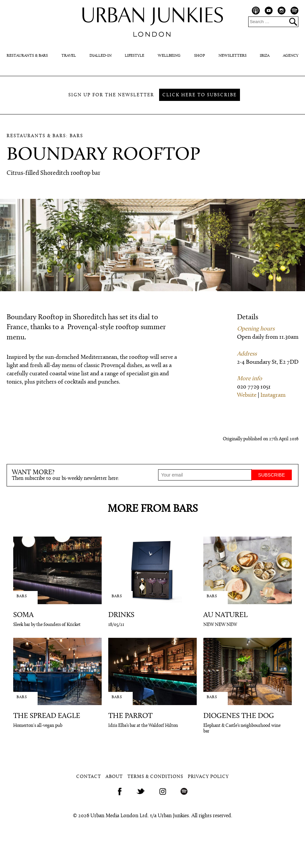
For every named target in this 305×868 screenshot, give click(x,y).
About (114, 777)
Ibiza (265, 56)
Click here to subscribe (200, 95)
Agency (291, 56)
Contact (89, 777)
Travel (69, 56)
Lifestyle (135, 56)
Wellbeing (169, 56)
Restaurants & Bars (27, 56)
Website (247, 395)
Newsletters (233, 56)
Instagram (273, 395)
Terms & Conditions (155, 777)
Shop (200, 56)
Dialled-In (101, 56)
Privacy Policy (208, 777)
